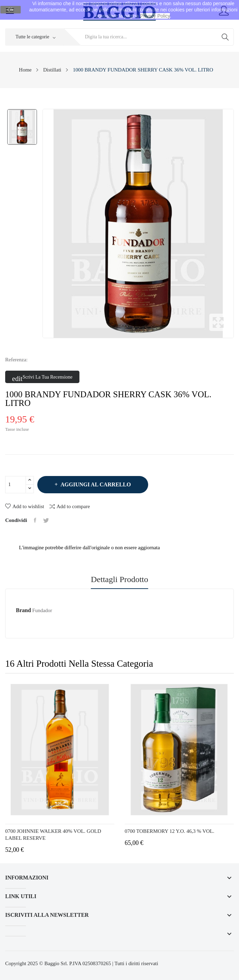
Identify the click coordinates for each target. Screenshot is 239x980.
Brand (23, 610)
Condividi (35, 520)
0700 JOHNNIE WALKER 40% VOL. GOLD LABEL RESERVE (53, 835)
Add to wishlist (25, 506)
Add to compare (70, 506)
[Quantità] (16, 485)
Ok (11, 10)
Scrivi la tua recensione (42, 378)
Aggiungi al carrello (95, 484)
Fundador (42, 610)
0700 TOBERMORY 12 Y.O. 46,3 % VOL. (169, 831)
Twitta (46, 520)
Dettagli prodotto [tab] (119, 579)
